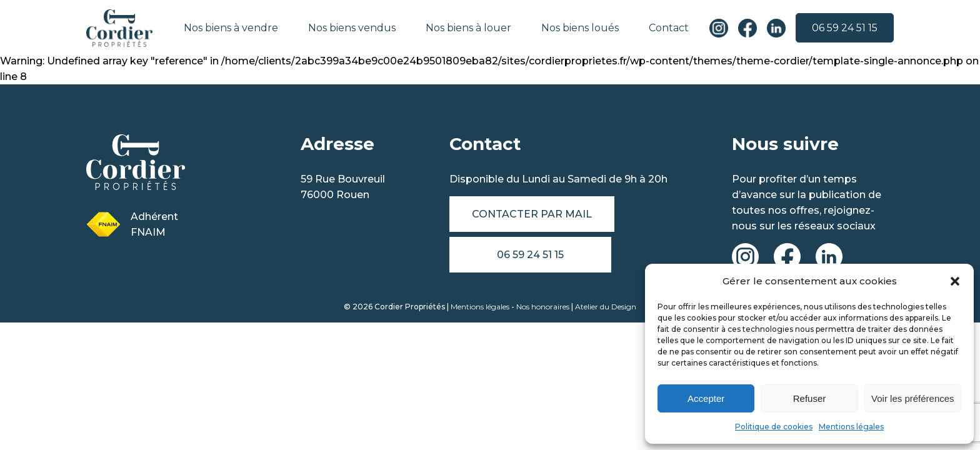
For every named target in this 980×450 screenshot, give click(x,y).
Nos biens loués (581, 28)
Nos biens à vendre (232, 28)
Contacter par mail (532, 214)
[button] (955, 281)
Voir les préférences (913, 398)
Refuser (810, 398)
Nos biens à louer (469, 28)
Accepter (706, 398)
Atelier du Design (606, 307)
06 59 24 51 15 (845, 28)
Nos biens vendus (352, 28)
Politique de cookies (774, 427)
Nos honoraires (543, 307)
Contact (669, 28)
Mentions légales (851, 427)
